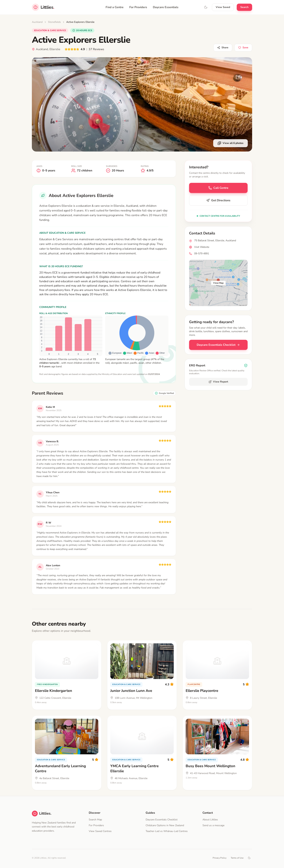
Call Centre (218, 188)
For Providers (138, 7)
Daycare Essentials (166, 7)
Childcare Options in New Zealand (165, 825)
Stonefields (54, 22)
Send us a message (213, 825)
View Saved (223, 7)
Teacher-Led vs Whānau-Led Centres (167, 831)
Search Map (95, 820)
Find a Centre (115, 7)
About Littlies (210, 820)
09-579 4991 (202, 254)
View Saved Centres (100, 831)
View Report (218, 382)
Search (244, 7)
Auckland (37, 22)
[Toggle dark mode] (249, 858)
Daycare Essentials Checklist (218, 345)
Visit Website (202, 247)
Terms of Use (237, 858)
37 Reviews (96, 49)
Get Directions (218, 200)
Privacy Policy (220, 858)
